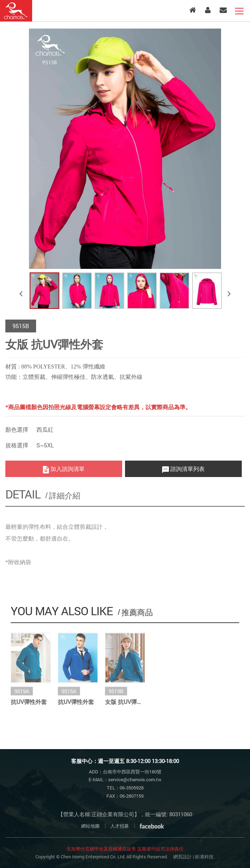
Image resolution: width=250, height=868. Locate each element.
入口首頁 (193, 10)
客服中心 (223, 10)
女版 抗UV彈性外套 (125, 705)
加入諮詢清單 (64, 469)
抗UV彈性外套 (29, 705)
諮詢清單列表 (183, 469)
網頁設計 (182, 857)
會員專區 (208, 10)
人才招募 (120, 826)
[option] (125, 149)
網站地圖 (90, 826)
